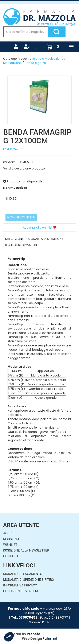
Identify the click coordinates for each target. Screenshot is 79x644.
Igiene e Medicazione (48, 59)
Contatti (11, 556)
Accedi (9, 533)
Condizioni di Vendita (21, 591)
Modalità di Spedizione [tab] (46, 239)
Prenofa (34, 634)
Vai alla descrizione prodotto (24, 168)
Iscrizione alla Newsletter (26, 550)
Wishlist (10, 545)
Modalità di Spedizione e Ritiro (29, 580)
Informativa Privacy (20, 585)
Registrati (12, 539)
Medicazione (12, 63)
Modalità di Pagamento (23, 574)
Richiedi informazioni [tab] (21, 245)
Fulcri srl (50, 639)
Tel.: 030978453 (24, 617)
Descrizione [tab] (14, 239)
